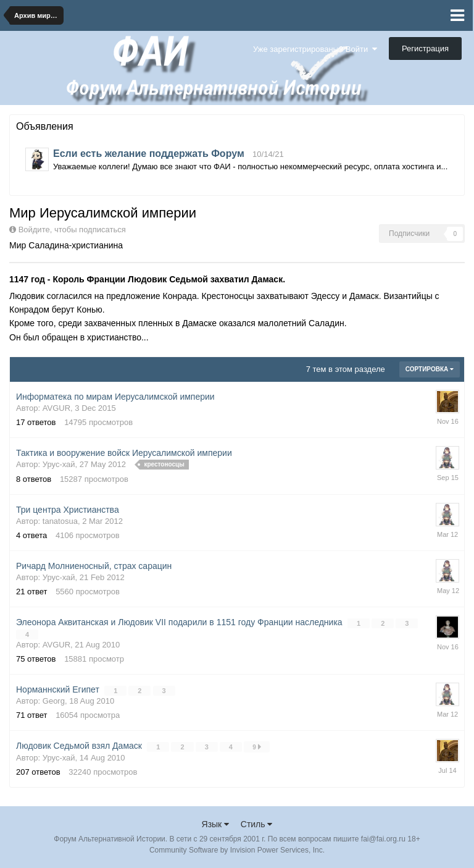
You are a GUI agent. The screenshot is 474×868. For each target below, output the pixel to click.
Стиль (257, 824)
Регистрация (425, 48)
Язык (216, 824)
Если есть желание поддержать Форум (149, 154)
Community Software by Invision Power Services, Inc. (237, 850)
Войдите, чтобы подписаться (72, 230)
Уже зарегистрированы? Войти (315, 49)
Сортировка (430, 369)
